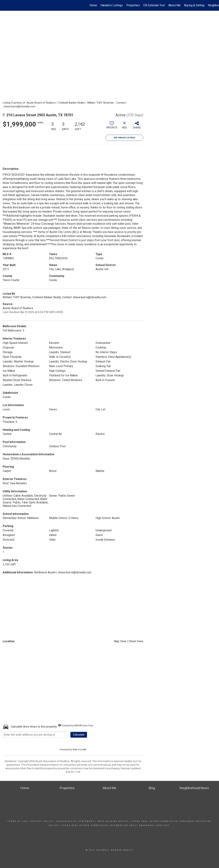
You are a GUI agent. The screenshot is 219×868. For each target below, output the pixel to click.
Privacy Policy (42, 821)
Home (93, 5)
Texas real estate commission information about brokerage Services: (116, 825)
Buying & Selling (194, 5)
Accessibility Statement (75, 821)
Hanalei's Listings (112, 5)
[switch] (112, 126)
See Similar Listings (124, 138)
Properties (133, 5)
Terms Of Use (17, 821)
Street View (136, 641)
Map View (120, 641)
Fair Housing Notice (113, 821)
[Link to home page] (5, 5)
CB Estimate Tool (154, 5)
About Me (174, 5)
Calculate (79, 735)
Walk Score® (79, 749)
